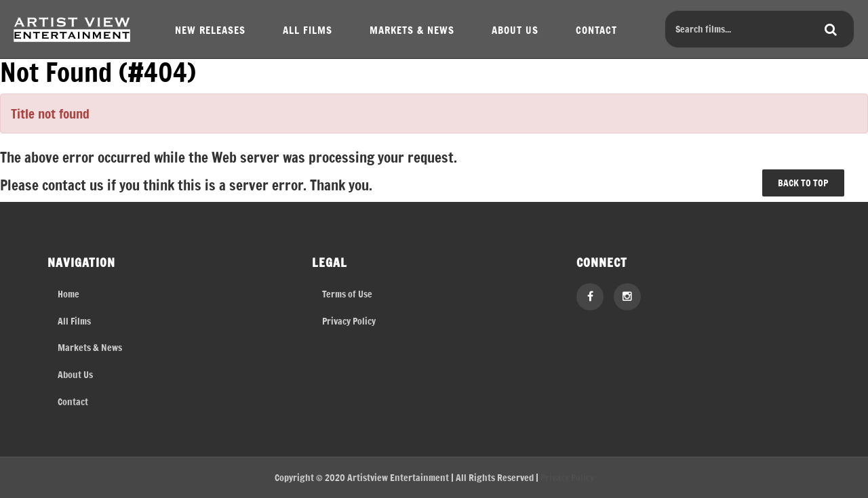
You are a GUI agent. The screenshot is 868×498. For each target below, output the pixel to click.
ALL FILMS (308, 29)
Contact (73, 401)
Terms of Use (347, 294)
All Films (74, 321)
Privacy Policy (349, 321)
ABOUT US (515, 29)
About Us (75, 374)
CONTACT (596, 29)
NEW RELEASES (210, 29)
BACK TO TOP (803, 183)
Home (68, 294)
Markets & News (90, 347)
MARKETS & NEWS (412, 29)
